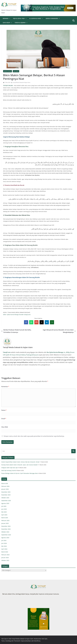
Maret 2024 (5, 552)
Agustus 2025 (5, 503)
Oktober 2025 (5, 498)
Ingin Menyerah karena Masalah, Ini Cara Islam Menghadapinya (59, 331)
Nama (4, 410)
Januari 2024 (5, 558)
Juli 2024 (4, 540)
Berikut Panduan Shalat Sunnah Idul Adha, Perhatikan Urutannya (16, 331)
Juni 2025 (4, 509)
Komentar (5, 387)
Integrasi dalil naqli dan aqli (10, 468)
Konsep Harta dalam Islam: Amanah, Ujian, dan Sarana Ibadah (20, 465)
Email (4, 419)
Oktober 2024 (5, 532)
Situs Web (5, 427)
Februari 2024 (5, 555)
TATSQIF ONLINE (8, 85)
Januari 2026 (5, 489)
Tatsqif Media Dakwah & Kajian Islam (21, 82)
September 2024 (6, 535)
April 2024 (4, 549)
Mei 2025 (4, 512)
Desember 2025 (6, 492)
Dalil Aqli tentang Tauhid (9, 470)
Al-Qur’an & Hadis (35, 18)
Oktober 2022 (5, 560)
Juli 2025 (4, 506)
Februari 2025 (5, 520)
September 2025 (6, 501)
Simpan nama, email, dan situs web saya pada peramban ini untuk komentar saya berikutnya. (34, 436)
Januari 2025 (5, 523)
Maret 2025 (5, 518)
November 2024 (6, 529)
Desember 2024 (6, 526)
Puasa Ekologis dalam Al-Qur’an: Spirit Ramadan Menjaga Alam (20, 473)
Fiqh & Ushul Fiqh (19, 18)
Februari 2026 (5, 486)
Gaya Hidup (6, 23)
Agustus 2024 (5, 538)
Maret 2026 (5, 483)
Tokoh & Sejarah (20, 23)
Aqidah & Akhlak (8, 71)
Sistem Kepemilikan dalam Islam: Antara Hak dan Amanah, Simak (20, 462)
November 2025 (6, 495)
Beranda (6, 18)
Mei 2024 (4, 546)
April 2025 (4, 515)
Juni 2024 (4, 543)
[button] (9, 18)
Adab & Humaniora (52, 18)
